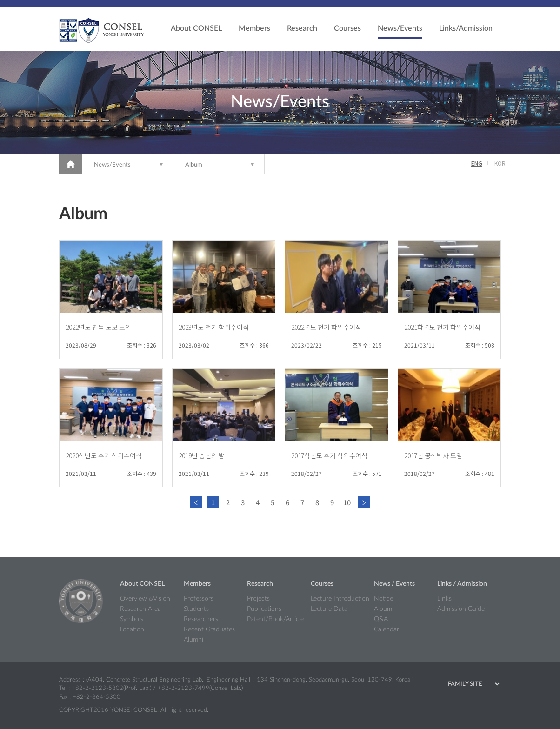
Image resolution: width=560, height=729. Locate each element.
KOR (500, 163)
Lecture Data (329, 609)
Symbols (132, 619)
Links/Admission (466, 28)
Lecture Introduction (340, 599)
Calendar (387, 629)
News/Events (400, 28)
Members (254, 28)
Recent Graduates (209, 629)
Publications (264, 609)
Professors (199, 599)
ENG (477, 163)
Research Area (140, 609)
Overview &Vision (145, 599)
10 (347, 502)
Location (132, 629)
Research (302, 28)
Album (194, 165)
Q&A (381, 619)
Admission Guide (461, 609)
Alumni (193, 640)
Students (196, 609)
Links (444, 599)
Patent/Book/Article (275, 619)
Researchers (201, 619)
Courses (347, 28)
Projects (258, 599)
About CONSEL (196, 28)
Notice (383, 599)
